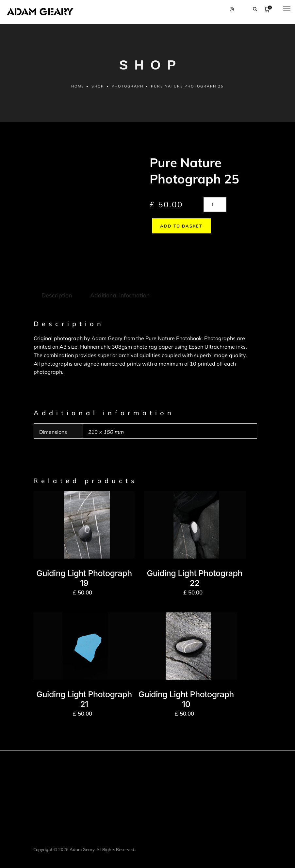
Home (77, 88)
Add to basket (179, 228)
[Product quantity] (215, 207)
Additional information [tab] (119, 284)
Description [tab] (57, 284)
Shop (98, 88)
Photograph (128, 88)
